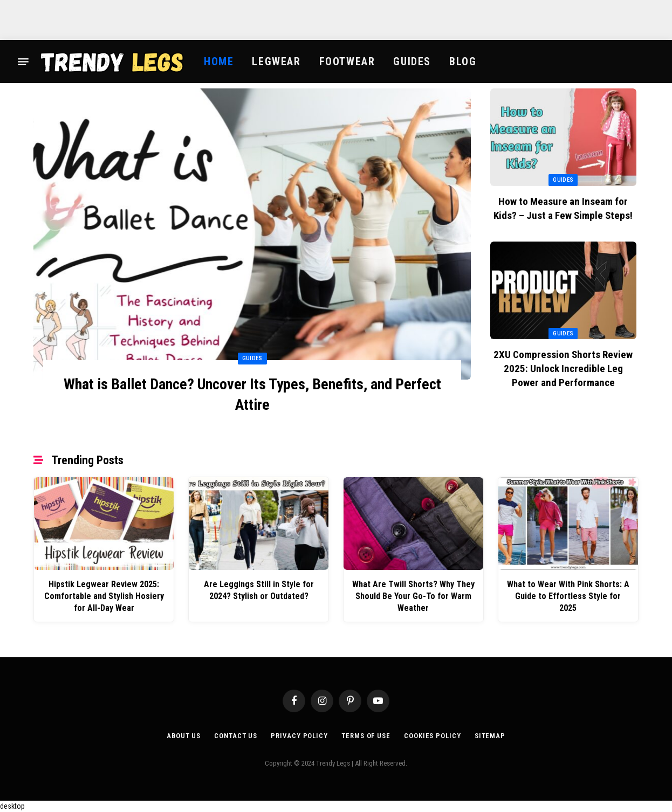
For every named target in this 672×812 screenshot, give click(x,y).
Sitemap (490, 736)
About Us (184, 736)
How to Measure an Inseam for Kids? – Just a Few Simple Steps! (563, 208)
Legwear (276, 61)
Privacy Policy (299, 736)
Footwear (347, 61)
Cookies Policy (433, 736)
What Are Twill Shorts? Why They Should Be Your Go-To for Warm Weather (413, 596)
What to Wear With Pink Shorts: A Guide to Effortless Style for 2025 (568, 596)
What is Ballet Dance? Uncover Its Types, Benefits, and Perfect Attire (252, 394)
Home (219, 61)
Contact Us (236, 736)
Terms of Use (366, 736)
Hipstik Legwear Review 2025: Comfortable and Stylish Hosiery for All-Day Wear (104, 596)
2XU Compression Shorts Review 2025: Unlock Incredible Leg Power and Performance (563, 369)
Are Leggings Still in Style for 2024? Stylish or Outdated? (259, 590)
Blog (463, 61)
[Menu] (23, 61)
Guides (412, 61)
